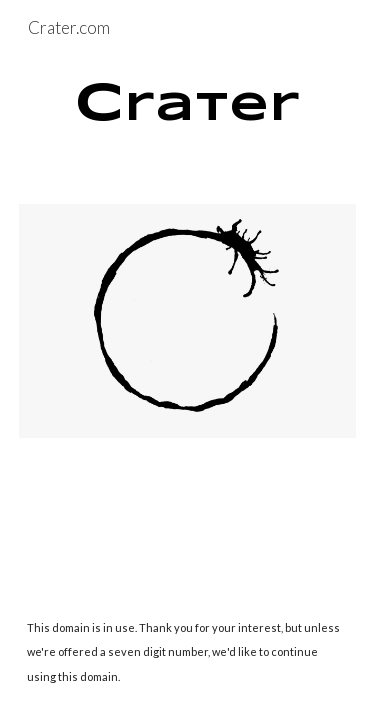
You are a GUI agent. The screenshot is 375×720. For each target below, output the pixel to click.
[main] (188, 105)
